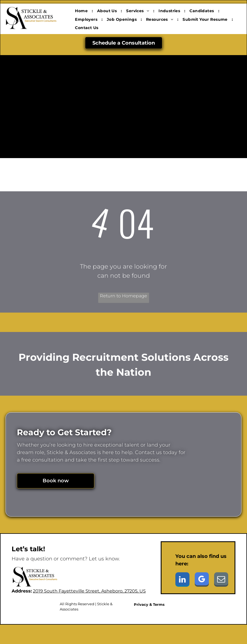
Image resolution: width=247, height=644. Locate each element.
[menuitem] (82, 11)
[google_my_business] (202, 580)
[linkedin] (182, 580)
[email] (221, 580)
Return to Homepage (123, 296)
